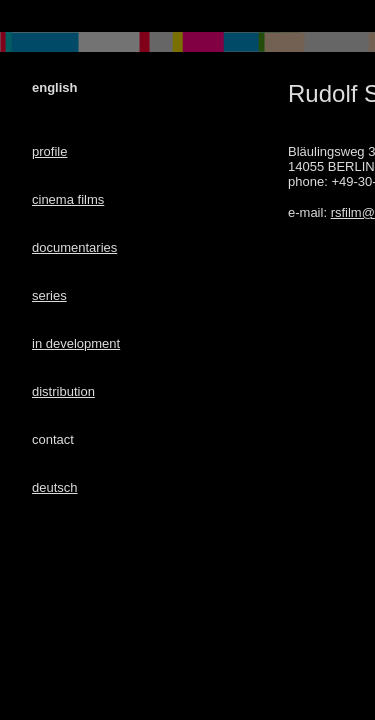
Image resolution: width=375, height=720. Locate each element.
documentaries (74, 247)
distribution (63, 391)
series (49, 295)
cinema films (68, 199)
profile (49, 151)
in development (76, 343)
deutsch (55, 487)
